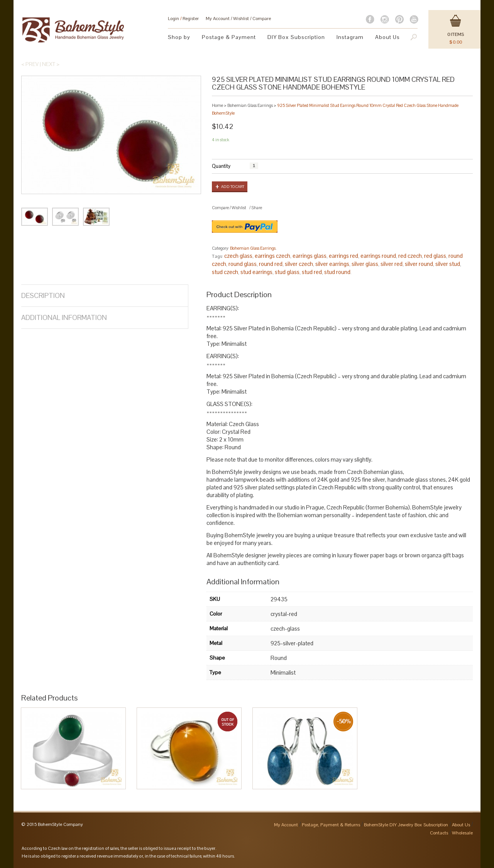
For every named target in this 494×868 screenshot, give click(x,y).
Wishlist (241, 19)
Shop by (179, 37)
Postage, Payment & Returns (331, 825)
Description (43, 295)
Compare (262, 19)
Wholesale (462, 833)
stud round (337, 272)
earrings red (343, 256)
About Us (387, 37)
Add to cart (233, 187)
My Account (218, 19)
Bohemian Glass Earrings (250, 105)
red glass (435, 256)
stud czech (225, 272)
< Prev (30, 64)
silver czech (299, 264)
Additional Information (64, 317)
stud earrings (256, 272)
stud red (312, 272)
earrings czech (272, 256)
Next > (51, 64)
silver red (392, 264)
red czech (410, 256)
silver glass (365, 264)
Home (217, 105)
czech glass (238, 256)
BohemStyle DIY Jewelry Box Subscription (406, 825)
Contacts (439, 833)
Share (257, 208)
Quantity (221, 166)
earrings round (378, 256)
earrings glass (310, 256)
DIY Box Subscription (296, 37)
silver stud (448, 264)
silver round (419, 264)
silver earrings (332, 264)
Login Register (183, 19)
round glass (243, 264)
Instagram (350, 37)
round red (271, 264)
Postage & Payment (229, 37)
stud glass (287, 272)
